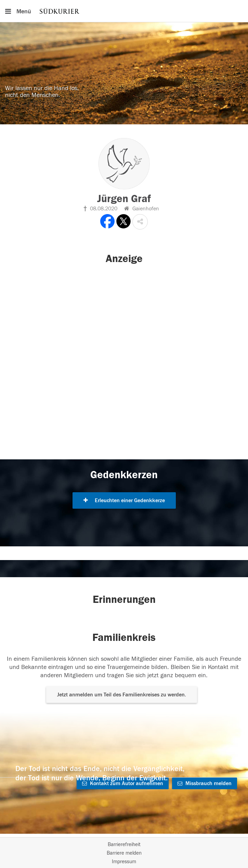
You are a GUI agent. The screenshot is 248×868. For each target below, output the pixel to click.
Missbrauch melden (205, 783)
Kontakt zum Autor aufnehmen (123, 783)
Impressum (124, 862)
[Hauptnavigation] (124, 11)
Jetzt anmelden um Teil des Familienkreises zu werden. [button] (122, 695)
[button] (140, 222)
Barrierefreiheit (124, 845)
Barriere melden (124, 853)
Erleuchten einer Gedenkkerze (124, 500)
